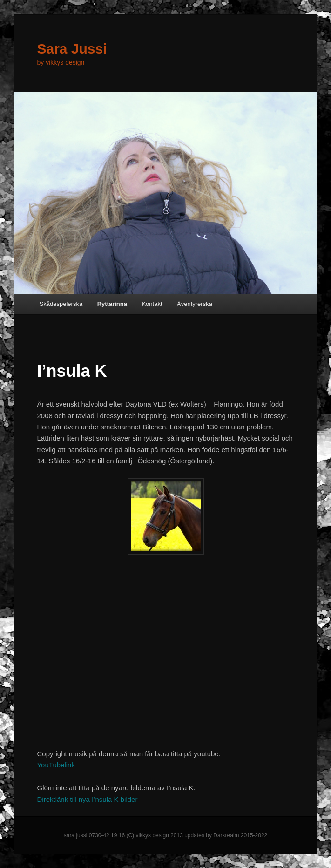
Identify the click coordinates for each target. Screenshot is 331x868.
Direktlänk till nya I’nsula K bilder (87, 799)
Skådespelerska (61, 304)
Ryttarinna (112, 304)
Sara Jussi (72, 49)
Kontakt (152, 304)
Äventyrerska (195, 304)
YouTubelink (56, 765)
